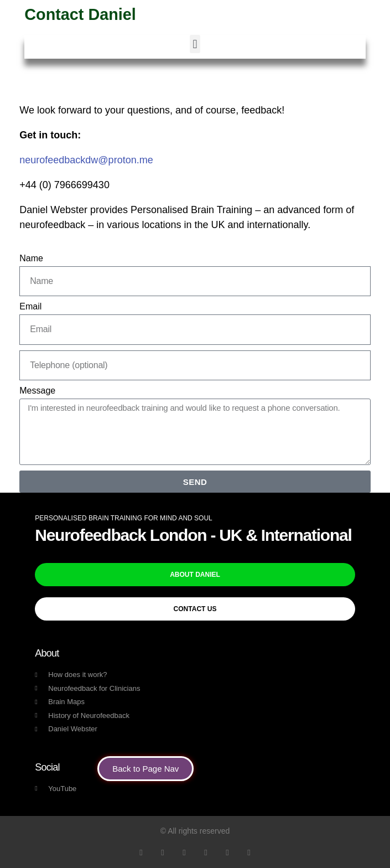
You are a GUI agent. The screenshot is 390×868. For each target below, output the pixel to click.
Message (37, 391)
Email (30, 306)
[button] (195, 44)
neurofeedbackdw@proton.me (86, 160)
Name (31, 258)
